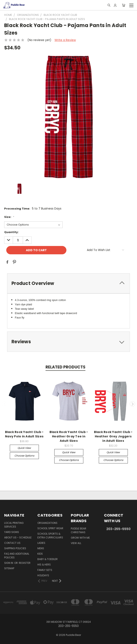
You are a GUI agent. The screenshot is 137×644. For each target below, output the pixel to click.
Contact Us (12, 543)
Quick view (24, 448)
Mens (41, 548)
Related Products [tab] (65, 367)
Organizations (47, 523)
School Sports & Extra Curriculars (50, 536)
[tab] (68, 283)
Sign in (9, 563)
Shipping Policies (15, 548)
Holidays (43, 575)
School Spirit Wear (50, 528)
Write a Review (65, 40)
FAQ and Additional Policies (17, 556)
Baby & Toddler (48, 559)
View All (76, 543)
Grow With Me (80, 538)
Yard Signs (12, 532)
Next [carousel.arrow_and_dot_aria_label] (132, 404)
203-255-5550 (118, 529)
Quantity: (11, 232)
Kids (40, 554)
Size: (9, 217)
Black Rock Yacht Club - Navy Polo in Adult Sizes (24, 434)
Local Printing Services (14, 525)
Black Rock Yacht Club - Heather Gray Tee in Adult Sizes (69, 436)
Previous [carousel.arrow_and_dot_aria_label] (5, 404)
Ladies (41, 543)
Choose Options (24, 456)
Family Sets (45, 570)
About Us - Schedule (18, 537)
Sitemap (9, 568)
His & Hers (44, 565)
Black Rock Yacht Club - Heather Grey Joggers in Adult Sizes (113, 436)
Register (25, 563)
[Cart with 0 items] (124, 5)
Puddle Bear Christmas (79, 530)
